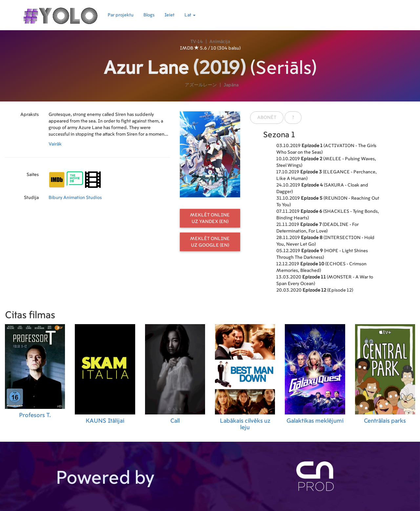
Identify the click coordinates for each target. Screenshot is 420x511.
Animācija (220, 42)
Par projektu (121, 15)
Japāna (231, 85)
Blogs (149, 15)
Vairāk (55, 144)
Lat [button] (190, 15)
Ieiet (169, 15)
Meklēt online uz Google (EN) (210, 242)
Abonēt (267, 118)
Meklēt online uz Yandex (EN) (210, 218)
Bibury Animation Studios (75, 198)
